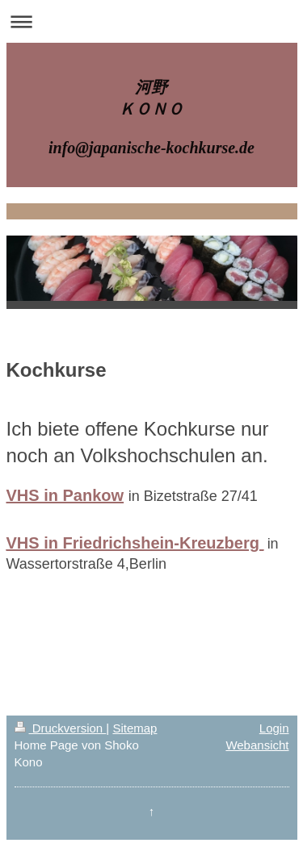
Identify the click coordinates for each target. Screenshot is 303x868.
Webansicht (257, 745)
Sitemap (135, 728)
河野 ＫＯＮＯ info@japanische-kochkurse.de (151, 117)
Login (274, 728)
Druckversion (61, 728)
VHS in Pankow (65, 495)
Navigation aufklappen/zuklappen (151, 21)
